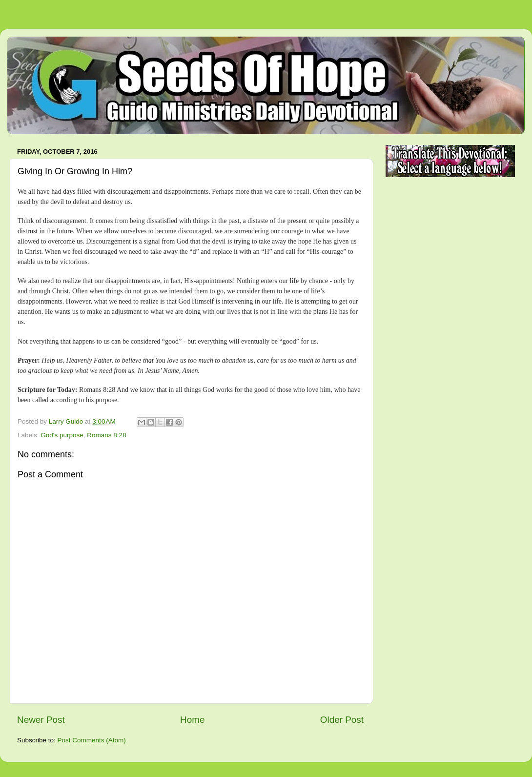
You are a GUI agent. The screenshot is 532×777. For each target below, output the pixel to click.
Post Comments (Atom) (92, 740)
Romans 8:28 (106, 435)
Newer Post (41, 720)
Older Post (342, 720)
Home (192, 720)
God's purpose (62, 435)
